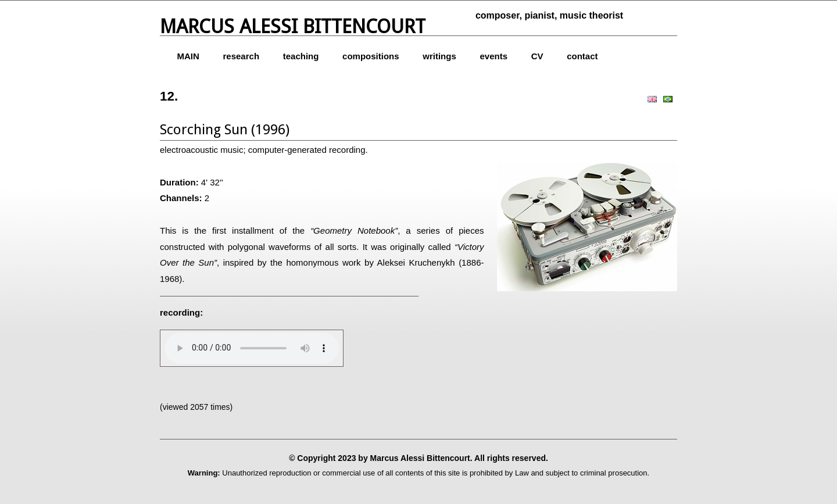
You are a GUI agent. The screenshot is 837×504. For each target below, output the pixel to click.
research (242, 56)
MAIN (188, 56)
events (493, 56)
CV (537, 56)
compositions (371, 56)
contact (582, 56)
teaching (301, 56)
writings (439, 56)
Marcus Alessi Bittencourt (293, 26)
